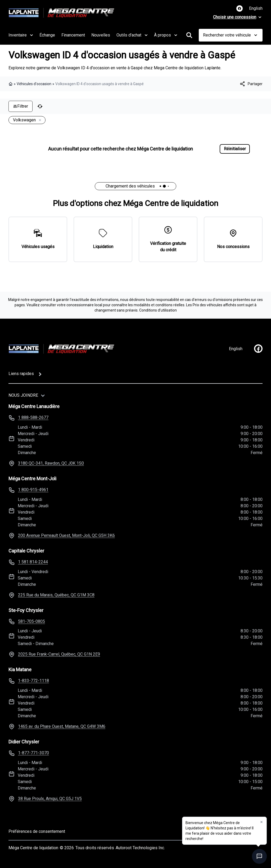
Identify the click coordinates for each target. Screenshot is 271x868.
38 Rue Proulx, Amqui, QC (50, 799)
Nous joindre (23, 395)
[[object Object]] (251, 84)
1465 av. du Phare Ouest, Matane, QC (62, 726)
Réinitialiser (235, 149)
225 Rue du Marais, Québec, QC (56, 595)
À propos (166, 35)
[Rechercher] (189, 35)
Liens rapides (21, 374)
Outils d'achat (132, 35)
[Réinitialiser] (40, 106)
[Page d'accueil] (61, 349)
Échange (47, 35)
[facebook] (258, 349)
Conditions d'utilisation (158, 310)
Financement (73, 35)
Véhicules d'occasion (34, 84)
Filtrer (21, 106)
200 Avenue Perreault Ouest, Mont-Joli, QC (66, 535)
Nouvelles (101, 35)
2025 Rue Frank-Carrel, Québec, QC (59, 654)
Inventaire (21, 35)
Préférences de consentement (37, 831)
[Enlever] (39, 120)
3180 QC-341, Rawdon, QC (51, 463)
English (256, 8)
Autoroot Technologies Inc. (140, 848)
